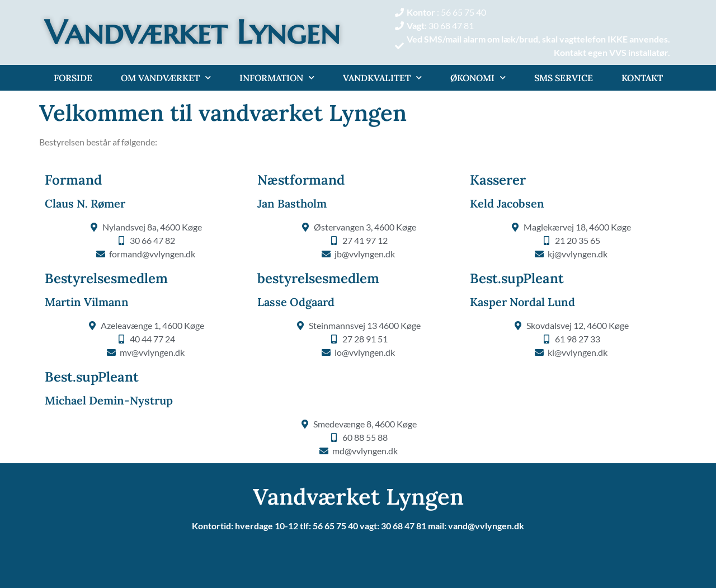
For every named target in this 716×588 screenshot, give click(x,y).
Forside (73, 78)
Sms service (564, 78)
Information (277, 77)
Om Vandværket (166, 77)
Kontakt (642, 78)
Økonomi (478, 77)
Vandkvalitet (382, 77)
